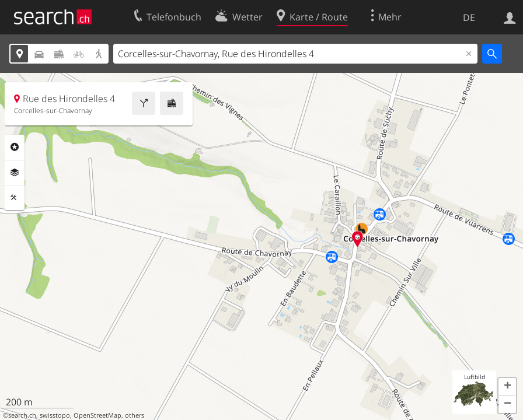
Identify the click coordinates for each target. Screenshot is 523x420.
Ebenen (15, 173)
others (135, 415)
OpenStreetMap (97, 415)
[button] (507, 387)
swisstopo (55, 415)
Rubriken (15, 147)
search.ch (22, 415)
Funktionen (15, 198)
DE (469, 17)
